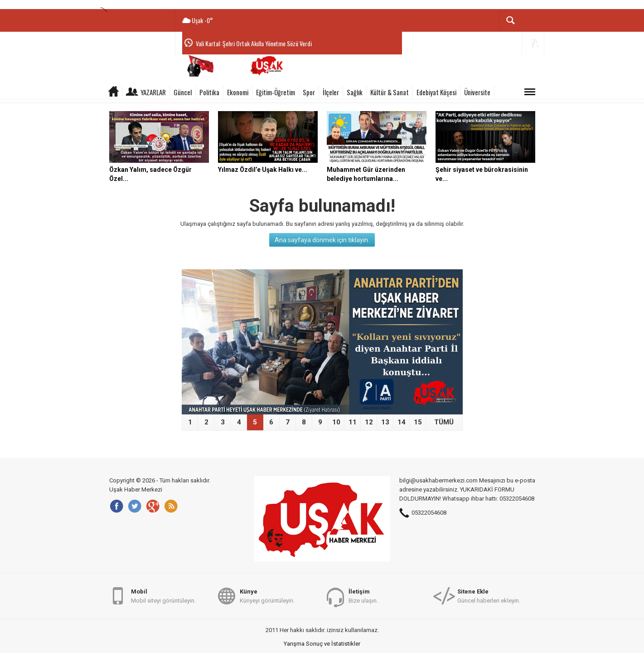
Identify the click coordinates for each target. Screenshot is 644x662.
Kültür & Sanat (390, 92)
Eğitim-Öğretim (276, 92)
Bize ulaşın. (363, 596)
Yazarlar (153, 92)
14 (402, 422)
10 (336, 422)
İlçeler (331, 92)
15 (418, 422)
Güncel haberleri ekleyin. (489, 596)
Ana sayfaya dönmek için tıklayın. (322, 240)
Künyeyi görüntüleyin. (267, 596)
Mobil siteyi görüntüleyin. (163, 596)
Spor (309, 92)
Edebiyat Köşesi (436, 92)
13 (385, 422)
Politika (209, 92)
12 (369, 422)
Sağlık (355, 92)
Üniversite (477, 92)
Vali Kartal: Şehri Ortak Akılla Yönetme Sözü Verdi (254, 43)
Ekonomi (238, 92)
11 (353, 422)
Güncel (183, 92)
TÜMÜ (444, 422)
